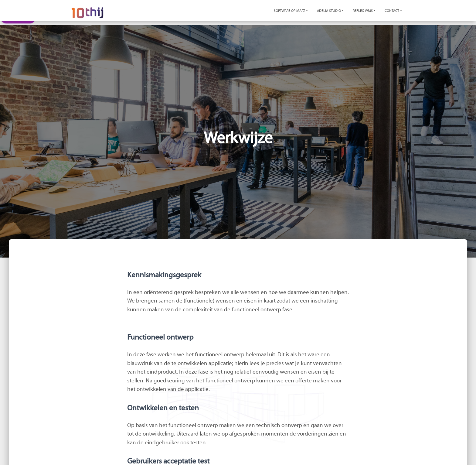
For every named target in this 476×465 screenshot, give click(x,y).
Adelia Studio (329, 11)
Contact (392, 11)
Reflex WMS (363, 11)
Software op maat (289, 11)
